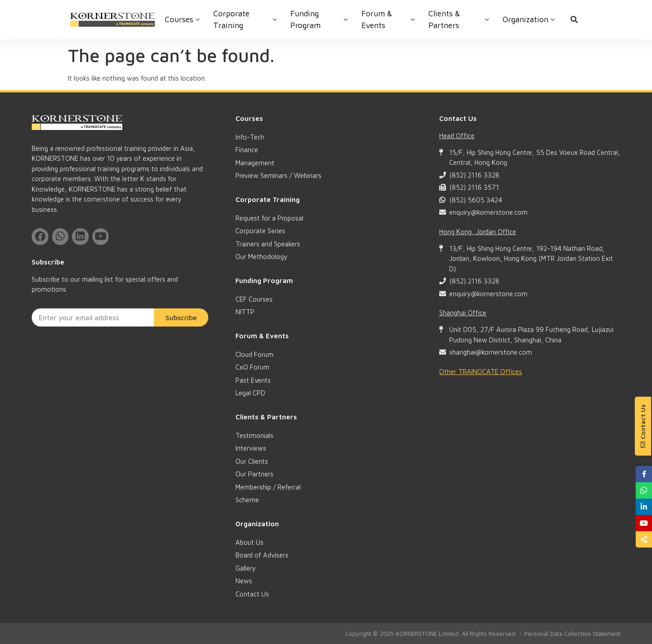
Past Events (253, 380)
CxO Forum (252, 367)
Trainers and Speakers (268, 244)
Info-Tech (250, 137)
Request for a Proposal (269, 218)
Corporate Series (260, 231)
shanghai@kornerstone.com (491, 352)
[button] (643, 426)
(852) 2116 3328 (474, 175)
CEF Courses (254, 299)
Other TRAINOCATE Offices (481, 372)
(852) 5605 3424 (476, 200)
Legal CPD (250, 393)
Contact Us (252, 594)
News (244, 581)
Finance (247, 150)
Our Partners (254, 474)
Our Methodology (261, 257)
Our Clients (252, 461)
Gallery (246, 568)
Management (255, 163)
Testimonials (254, 435)
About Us (249, 542)
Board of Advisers (262, 555)
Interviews (251, 448)
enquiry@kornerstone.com (488, 212)
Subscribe (181, 317)
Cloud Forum (254, 354)
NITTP (245, 312)
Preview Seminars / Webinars (278, 175)
